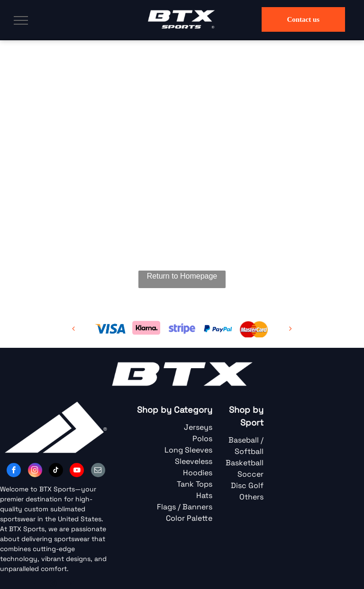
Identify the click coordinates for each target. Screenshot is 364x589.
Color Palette (189, 518)
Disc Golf (247, 485)
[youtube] (77, 471)
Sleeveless (194, 461)
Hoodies (198, 473)
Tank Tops (195, 484)
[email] (98, 471)
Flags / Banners (185, 507)
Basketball (245, 463)
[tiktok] (56, 471)
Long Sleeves (188, 450)
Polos (202, 439)
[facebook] (14, 471)
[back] (73, 329)
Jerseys (198, 427)
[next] (291, 329)
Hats (204, 495)
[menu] (21, 20)
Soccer (250, 474)
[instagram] (35, 471)
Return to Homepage (182, 276)
